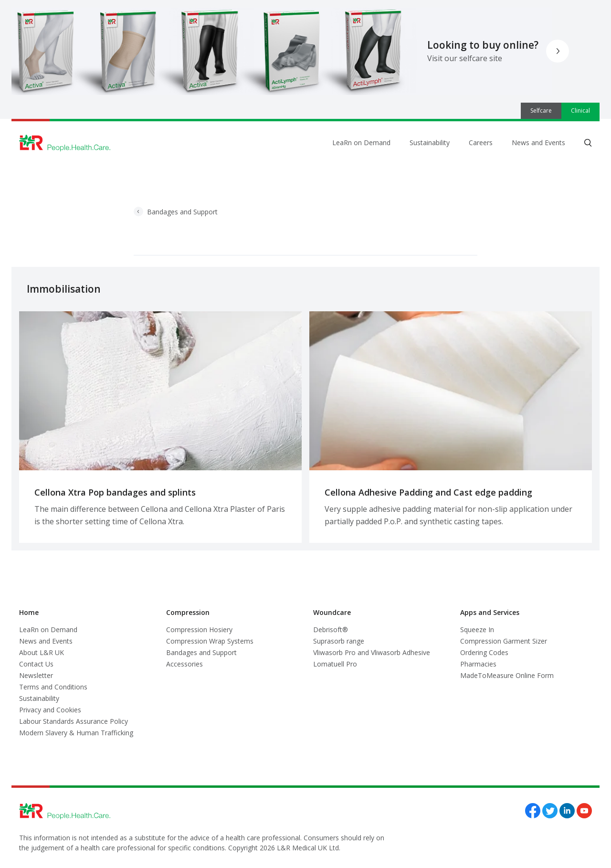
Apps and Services (490, 612)
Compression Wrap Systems (210, 641)
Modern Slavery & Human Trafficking (76, 733)
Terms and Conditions (53, 687)
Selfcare (541, 111)
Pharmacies (478, 664)
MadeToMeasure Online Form (507, 675)
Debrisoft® (331, 630)
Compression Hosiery (199, 630)
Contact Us (36, 664)
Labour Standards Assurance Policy (74, 721)
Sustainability (430, 143)
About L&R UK (42, 652)
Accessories (184, 664)
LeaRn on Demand (361, 143)
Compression (188, 612)
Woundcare (332, 612)
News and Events (538, 143)
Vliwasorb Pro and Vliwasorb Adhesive (372, 652)
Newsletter (36, 675)
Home (29, 612)
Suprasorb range (339, 641)
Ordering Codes (484, 652)
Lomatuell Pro (335, 664)
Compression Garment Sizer (504, 641)
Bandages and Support (176, 212)
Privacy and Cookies (50, 710)
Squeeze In (477, 630)
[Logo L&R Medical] (65, 143)
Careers (481, 143)
